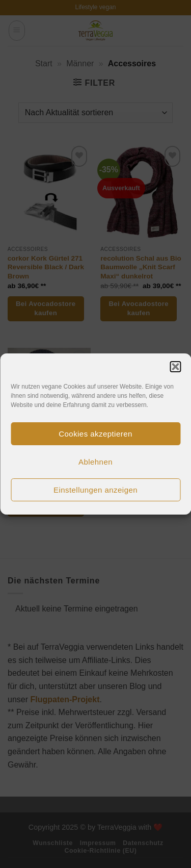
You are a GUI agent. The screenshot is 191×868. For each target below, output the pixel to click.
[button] (175, 367)
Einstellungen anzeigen (95, 490)
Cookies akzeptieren (95, 434)
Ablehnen (95, 462)
